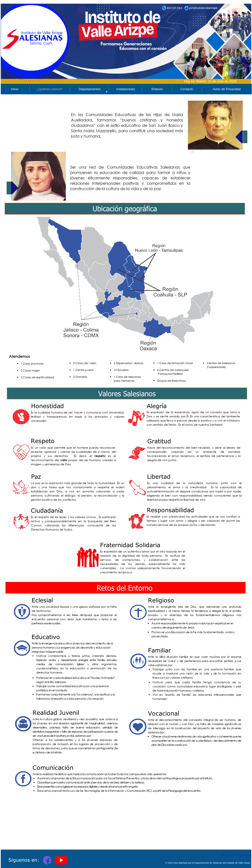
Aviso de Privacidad (236, 855)
